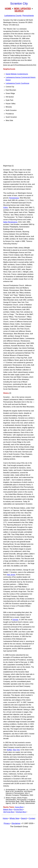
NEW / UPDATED (22, 8)
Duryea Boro (18, 810)
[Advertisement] (19, 144)
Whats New (14, 818)
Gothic (6, 208)
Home (5, 818)
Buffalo (9, 750)
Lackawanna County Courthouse (17, 83)
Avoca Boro (19, 807)
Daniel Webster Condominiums (17, 74)
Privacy (7, 823)
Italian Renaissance (10, 222)
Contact (32, 818)
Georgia (15, 620)
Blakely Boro (8, 810)
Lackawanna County (13, 16)
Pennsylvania (28, 16)
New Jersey (11, 575)
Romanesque (14, 198)
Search (24, 818)
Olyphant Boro (21, 812)
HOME (8, 8)
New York (16, 750)
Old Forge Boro (9, 812)
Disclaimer (16, 823)
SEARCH (19, 11)
